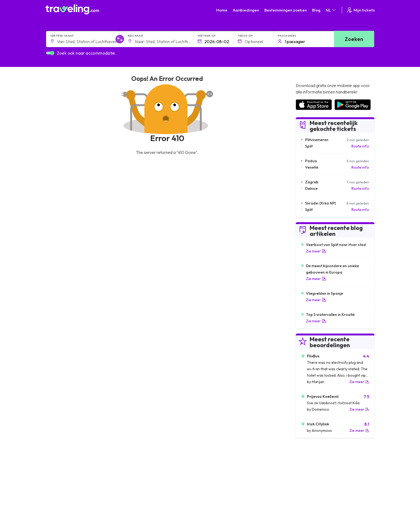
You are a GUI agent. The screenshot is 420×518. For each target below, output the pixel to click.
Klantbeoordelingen (312, 472)
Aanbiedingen (246, 10)
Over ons (138, 472)
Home (222, 10)
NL (331, 10)
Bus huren (303, 483)
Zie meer (316, 251)
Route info (360, 146)
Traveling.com (94, 509)
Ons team (139, 478)
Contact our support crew (80, 489)
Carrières (303, 467)
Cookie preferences (230, 478)
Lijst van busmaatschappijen (318, 478)
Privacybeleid (224, 472)
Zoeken (354, 39)
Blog (316, 10)
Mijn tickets (360, 10)
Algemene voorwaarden (233, 467)
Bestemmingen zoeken (286, 10)
